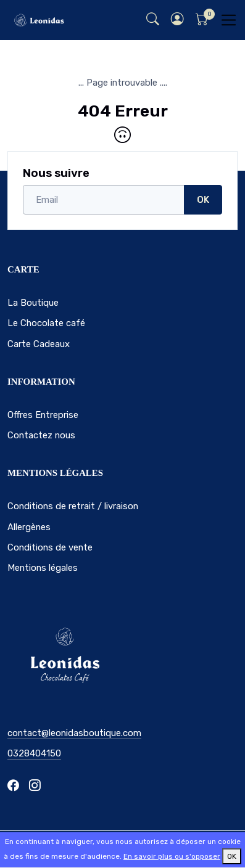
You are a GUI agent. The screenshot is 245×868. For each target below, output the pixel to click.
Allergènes (29, 527)
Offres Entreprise (43, 415)
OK (203, 200)
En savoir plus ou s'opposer (172, 856)
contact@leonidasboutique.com (74, 733)
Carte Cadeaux (39, 344)
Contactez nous (41, 435)
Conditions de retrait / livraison (73, 506)
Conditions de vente (50, 547)
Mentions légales (43, 568)
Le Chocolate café (46, 323)
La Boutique (33, 303)
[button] (177, 20)
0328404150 (34, 753)
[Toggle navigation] (229, 20)
